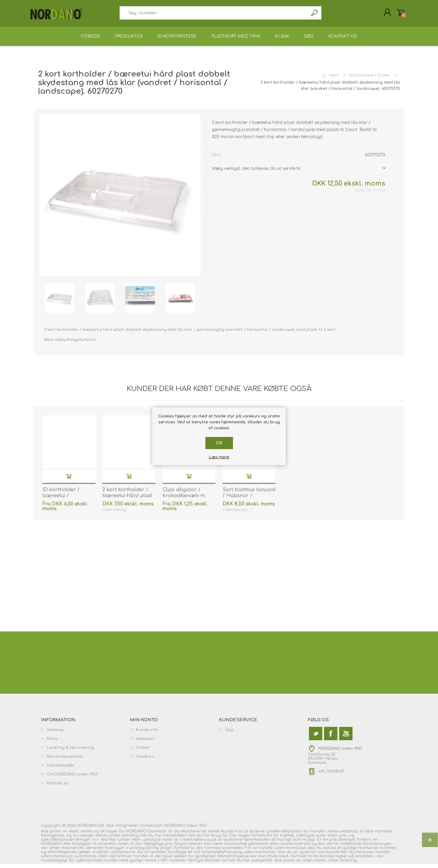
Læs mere (219, 457)
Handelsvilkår (61, 770)
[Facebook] (331, 738)
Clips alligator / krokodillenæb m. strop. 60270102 (184, 500)
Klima (52, 743)
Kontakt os (58, 787)
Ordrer (143, 752)
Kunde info (147, 734)
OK (219, 443)
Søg (315, 15)
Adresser (145, 743)
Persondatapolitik (65, 761)
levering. (349, 864)
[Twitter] (316, 738)
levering (376, 194)
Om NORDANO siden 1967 (72, 778)
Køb (69, 480)
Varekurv (398, 15)
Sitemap (55, 734)
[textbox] (214, 15)
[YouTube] (346, 738)
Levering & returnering (70, 752)
